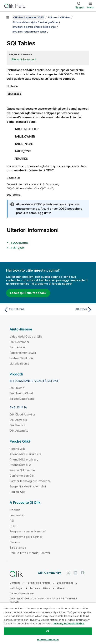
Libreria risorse (20, 363)
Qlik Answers (18, 420)
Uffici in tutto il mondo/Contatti (30, 553)
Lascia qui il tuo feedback (28, 293)
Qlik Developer (19, 342)
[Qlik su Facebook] (83, 573)
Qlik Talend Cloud (21, 393)
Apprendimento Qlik (23, 353)
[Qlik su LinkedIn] (75, 573)
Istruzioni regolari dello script (29, 32)
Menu (91, 7)
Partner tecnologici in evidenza (30, 481)
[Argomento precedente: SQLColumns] (25, 310)
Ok (48, 631)
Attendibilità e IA (20, 465)
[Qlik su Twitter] (68, 573)
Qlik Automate (19, 431)
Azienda (15, 510)
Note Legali (16, 588)
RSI (12, 521)
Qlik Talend (17, 388)
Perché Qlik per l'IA (22, 470)
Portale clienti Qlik (21, 358)
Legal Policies (65, 583)
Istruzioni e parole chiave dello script (34, 27)
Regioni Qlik (17, 492)
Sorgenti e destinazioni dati (28, 486)
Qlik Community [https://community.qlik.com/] (49, 573)
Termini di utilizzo (40, 588)
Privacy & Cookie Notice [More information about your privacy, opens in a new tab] (69, 623)
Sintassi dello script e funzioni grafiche (35, 22)
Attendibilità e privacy (24, 459)
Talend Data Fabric (22, 399)
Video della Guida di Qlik (26, 337)
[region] (48, 623)
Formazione (17, 347)
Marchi (61, 588)
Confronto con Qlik (22, 476)
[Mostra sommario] (8, 17)
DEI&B (13, 526)
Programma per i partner (26, 537)
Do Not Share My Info (22, 594)
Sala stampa (18, 548)
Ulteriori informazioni (23, 59)
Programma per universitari (28, 531)
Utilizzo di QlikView (59, 17)
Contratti (15, 583)
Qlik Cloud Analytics (23, 414)
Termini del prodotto (38, 583)
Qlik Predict (17, 425)
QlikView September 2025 (28, 17)
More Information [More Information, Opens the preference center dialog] (48, 639)
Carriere (15, 542)
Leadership (17, 515)
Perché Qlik (17, 449)
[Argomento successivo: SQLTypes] (71, 310)
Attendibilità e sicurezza (25, 454)
